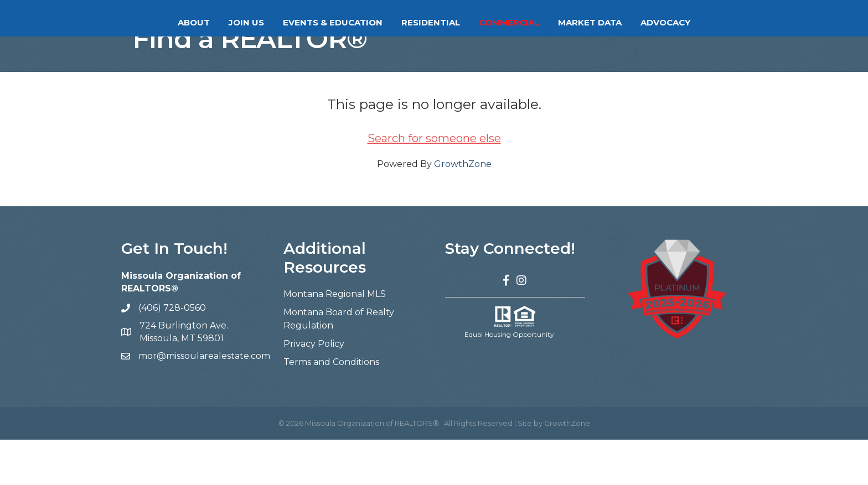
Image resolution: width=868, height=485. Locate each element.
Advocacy (710, 22)
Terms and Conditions (331, 407)
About (149, 22)
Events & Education (288, 22)
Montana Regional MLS (335, 339)
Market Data (634, 22)
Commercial (553, 22)
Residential (475, 22)
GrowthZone (463, 209)
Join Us (202, 22)
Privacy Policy (314, 389)
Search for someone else (434, 184)
